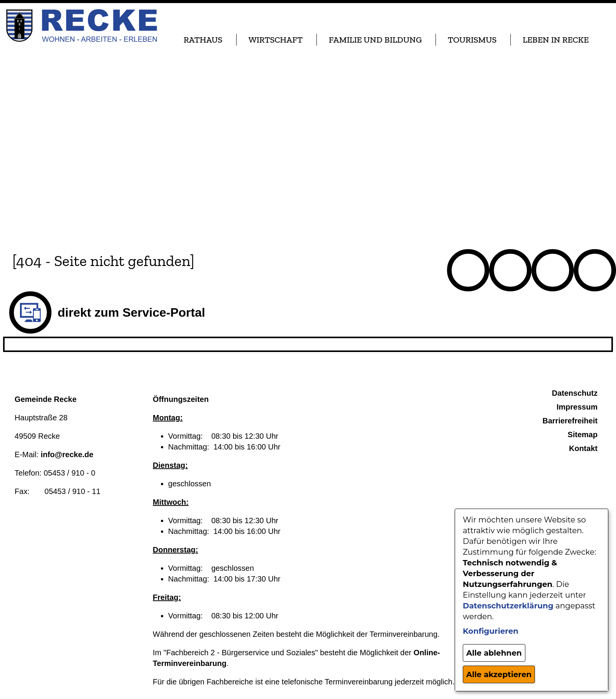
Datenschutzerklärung (508, 606)
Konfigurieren (491, 631)
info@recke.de (67, 454)
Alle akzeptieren (499, 674)
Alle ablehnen (494, 653)
